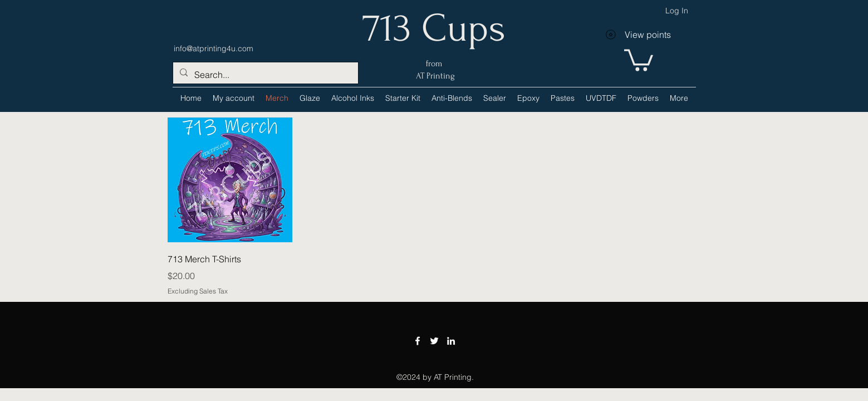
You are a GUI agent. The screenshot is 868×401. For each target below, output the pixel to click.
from (434, 63)
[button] (353, 98)
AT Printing (434, 76)
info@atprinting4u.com (214, 48)
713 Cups (434, 28)
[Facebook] (418, 341)
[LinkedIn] (451, 341)
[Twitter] (434, 341)
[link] (639, 59)
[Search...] (264, 75)
